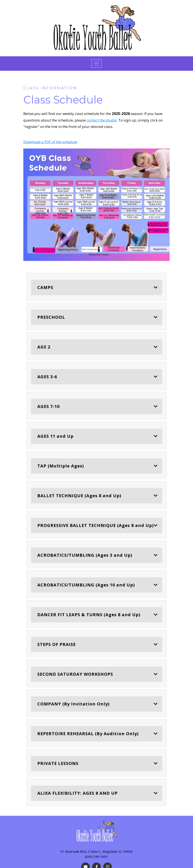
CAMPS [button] (45, 287)
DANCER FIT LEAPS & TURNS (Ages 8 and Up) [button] (89, 615)
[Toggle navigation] (96, 64)
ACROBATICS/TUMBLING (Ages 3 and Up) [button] (85, 555)
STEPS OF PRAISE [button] (57, 644)
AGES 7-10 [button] (48, 406)
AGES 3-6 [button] (47, 377)
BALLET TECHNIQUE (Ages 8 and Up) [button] (79, 496)
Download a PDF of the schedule (50, 142)
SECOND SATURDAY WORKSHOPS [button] (75, 674)
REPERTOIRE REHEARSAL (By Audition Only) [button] (88, 734)
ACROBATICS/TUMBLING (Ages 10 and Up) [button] (86, 585)
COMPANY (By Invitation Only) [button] (73, 704)
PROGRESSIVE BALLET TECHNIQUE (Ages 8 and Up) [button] (96, 525)
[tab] (96, 287)
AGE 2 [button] (44, 347)
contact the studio (102, 120)
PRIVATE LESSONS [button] (58, 763)
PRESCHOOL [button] (51, 317)
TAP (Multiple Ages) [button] (61, 466)
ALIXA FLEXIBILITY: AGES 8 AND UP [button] (78, 793)
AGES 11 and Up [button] (55, 436)
